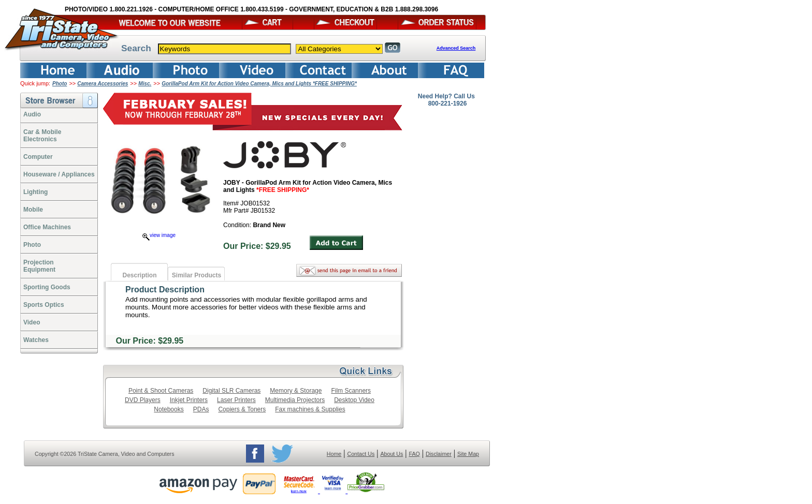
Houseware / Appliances (59, 174)
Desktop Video (354, 400)
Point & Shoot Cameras (161, 391)
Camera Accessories (103, 84)
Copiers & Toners (242, 409)
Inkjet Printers (189, 400)
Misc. (145, 84)
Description (139, 275)
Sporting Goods (47, 287)
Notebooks (169, 409)
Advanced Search (456, 48)
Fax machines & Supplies (310, 409)
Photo (60, 84)
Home (334, 454)
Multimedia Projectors (295, 400)
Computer (38, 157)
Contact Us (361, 454)
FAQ (414, 454)
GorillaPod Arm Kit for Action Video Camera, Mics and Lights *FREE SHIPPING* (259, 84)
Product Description (165, 290)
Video (32, 322)
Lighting (35, 192)
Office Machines (47, 227)
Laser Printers (236, 400)
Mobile (33, 210)
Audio (32, 114)
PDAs (201, 409)
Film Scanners (351, 391)
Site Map (468, 454)
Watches (36, 340)
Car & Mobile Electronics (42, 136)
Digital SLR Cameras (231, 391)
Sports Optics (44, 305)
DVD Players (143, 400)
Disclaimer (439, 454)
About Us (392, 454)
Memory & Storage (296, 391)
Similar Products (197, 275)
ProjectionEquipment (39, 266)
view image (159, 235)
